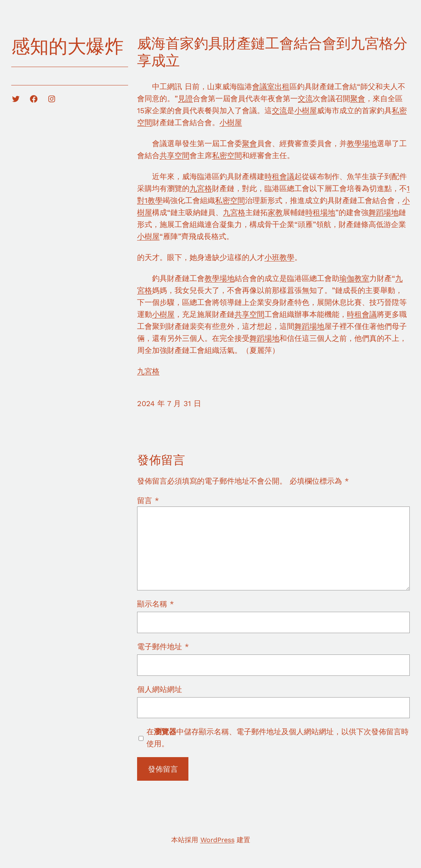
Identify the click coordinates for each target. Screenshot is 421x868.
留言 (148, 500)
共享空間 (175, 155)
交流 (305, 99)
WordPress (217, 840)
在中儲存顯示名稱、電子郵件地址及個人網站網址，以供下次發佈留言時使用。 (278, 738)
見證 (185, 99)
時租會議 (279, 176)
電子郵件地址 (163, 647)
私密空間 (227, 155)
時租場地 (320, 212)
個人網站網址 (160, 689)
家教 (275, 212)
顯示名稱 (155, 604)
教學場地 (362, 143)
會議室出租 (271, 87)
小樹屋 (306, 111)
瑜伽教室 (354, 278)
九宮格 (201, 188)
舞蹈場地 (384, 212)
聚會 (358, 99)
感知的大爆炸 (67, 46)
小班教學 (279, 257)
